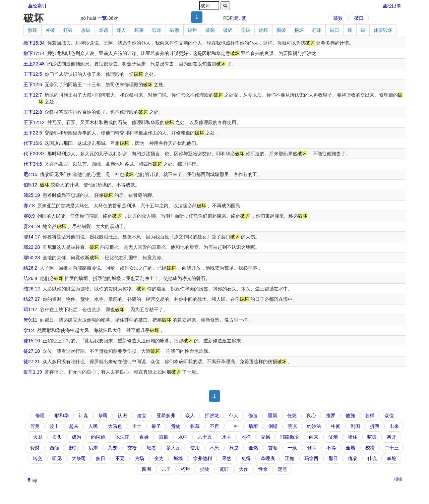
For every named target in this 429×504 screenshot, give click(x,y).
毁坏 (157, 30)
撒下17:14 (34, 53)
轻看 (151, 448)
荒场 (139, 458)
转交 (38, 458)
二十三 (392, 448)
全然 (253, 448)
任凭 (292, 415)
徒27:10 (32, 351)
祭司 (103, 415)
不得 (331, 448)
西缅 (54, 448)
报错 (398, 479)
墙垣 (253, 426)
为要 (113, 448)
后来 (93, 448)
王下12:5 (33, 74)
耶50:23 (32, 258)
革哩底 (268, 458)
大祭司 (79, 458)
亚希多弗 (166, 415)
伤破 (246, 30)
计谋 (83, 415)
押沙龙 (212, 415)
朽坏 (317, 30)
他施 (350, 415)
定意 (283, 469)
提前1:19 (33, 372)
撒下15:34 (34, 43)
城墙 (178, 458)
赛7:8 (29, 206)
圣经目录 (392, 6)
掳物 (205, 469)
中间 (336, 426)
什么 (372, 458)
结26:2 (30, 268)
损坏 (299, 30)
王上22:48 (34, 64)
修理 (40, 415)
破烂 (192, 30)
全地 (351, 448)
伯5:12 (30, 185)
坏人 (121, 30)
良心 (311, 415)
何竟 (35, 426)
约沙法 (314, 426)
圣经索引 (37, 6)
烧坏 (263, 30)
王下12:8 (33, 112)
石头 (57, 437)
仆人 (234, 415)
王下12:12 (34, 122)
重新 (272, 415)
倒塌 (273, 426)
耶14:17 (32, 237)
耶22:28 (32, 247)
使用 (195, 448)
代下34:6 (33, 164)
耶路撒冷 (290, 437)
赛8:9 (29, 216)
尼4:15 (30, 174)
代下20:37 (34, 154)
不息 (214, 448)
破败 (338, 18)
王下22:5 (33, 133)
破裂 (210, 30)
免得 (246, 458)
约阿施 (98, 437)
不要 (120, 458)
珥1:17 (30, 310)
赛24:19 (32, 226)
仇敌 (353, 458)
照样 (246, 437)
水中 (183, 437)
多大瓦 (173, 448)
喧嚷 (372, 437)
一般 (292, 448)
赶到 (74, 448)
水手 (227, 437)
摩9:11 (30, 320)
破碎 (228, 30)
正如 (290, 458)
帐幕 (195, 426)
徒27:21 (32, 361)
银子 (156, 426)
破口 (359, 18)
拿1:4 (29, 330)
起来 (74, 426)
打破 (68, 30)
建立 (142, 415)
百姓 (144, 437)
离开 (391, 437)
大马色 (115, 426)
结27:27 (32, 299)
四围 (146, 469)
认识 (122, 415)
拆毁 (375, 426)
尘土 (137, 426)
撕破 (281, 30)
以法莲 (122, 437)
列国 (355, 426)
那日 (333, 458)
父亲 (333, 437)
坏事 (139, 30)
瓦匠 (224, 469)
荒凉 (292, 426)
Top (34, 480)
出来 (394, 426)
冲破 (50, 30)
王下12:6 (33, 85)
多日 (101, 458)
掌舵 (391, 458)
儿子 (166, 469)
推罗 (331, 415)
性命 (263, 469)
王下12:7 (33, 95)
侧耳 (312, 448)
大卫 (38, 437)
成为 (76, 437)
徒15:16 (32, 341)
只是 (234, 448)
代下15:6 (33, 143)
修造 (253, 415)
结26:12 (32, 289)
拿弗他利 (202, 458)
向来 (314, 437)
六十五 (205, 437)
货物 (176, 426)
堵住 (353, 437)
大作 (244, 469)
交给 (132, 448)
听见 (57, 458)
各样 (370, 415)
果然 (227, 458)
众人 (190, 415)
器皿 (164, 437)
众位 (389, 415)
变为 (159, 458)
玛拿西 (311, 458)
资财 (35, 448)
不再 (214, 426)
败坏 (33, 30)
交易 (265, 437)
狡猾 (370, 448)
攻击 (54, 426)
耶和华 (62, 415)
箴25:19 (32, 195)
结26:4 (30, 278)
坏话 (104, 30)
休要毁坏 (383, 30)
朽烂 (185, 469)
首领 (273, 448)
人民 (93, 426)
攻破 (86, 30)
